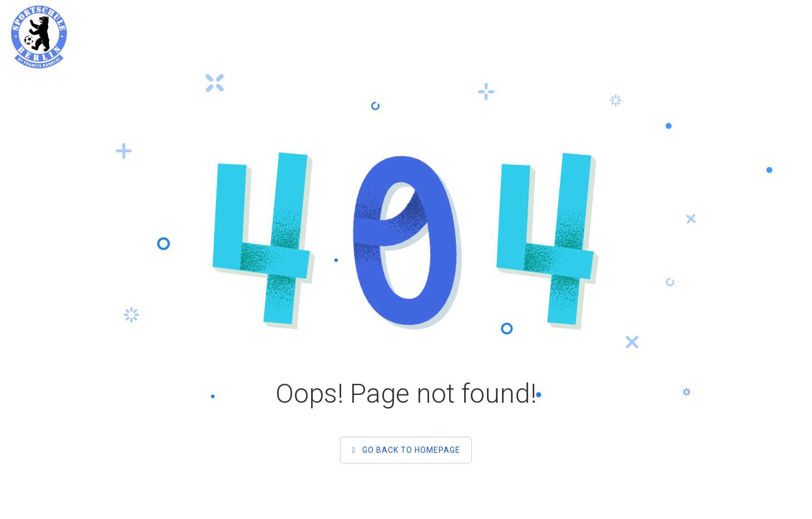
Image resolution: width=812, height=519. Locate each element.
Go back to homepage (406, 450)
